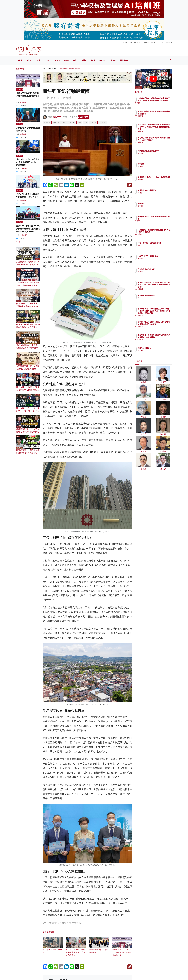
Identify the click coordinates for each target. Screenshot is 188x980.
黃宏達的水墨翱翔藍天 (160, 296)
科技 (84, 60)
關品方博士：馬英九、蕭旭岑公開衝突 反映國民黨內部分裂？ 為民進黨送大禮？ (28, 390)
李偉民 (154, 105)
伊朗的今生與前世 (159, 348)
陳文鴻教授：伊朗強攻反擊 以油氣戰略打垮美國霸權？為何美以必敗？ (28, 453)
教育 (29, 60)
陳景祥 (154, 182)
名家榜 (102, 60)
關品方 (57, 117)
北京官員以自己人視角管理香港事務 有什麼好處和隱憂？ (76, 949)
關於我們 (124, 60)
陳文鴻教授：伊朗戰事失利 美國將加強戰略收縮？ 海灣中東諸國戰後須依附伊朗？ (28, 306)
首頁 (44, 69)
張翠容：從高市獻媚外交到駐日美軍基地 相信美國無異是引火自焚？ (161, 324)
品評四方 (83, 117)
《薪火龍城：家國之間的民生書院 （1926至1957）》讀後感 (161, 232)
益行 (153, 247)
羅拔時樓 (155, 203)
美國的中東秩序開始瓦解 (161, 190)
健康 (66, 60)
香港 (55, 69)
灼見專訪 (20, 156)
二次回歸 (93, 123)
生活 (57, 60)
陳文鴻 (154, 166)
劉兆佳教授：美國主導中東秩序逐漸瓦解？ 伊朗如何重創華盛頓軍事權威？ (28, 265)
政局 (20, 60)
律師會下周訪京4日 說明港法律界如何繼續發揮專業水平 (122, 949)
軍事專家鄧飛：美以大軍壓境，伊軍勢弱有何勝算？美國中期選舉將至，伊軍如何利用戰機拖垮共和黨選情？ (161, 313)
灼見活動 (112, 60)
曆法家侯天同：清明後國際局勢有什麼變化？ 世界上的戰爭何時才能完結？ (28, 369)
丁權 (85, 123)
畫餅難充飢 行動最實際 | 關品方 (70, 69)
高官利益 (102, 123)
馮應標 (154, 351)
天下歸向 (155, 164)
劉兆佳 (154, 193)
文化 (38, 60)
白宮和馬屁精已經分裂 (160, 269)
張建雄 (154, 272)
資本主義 (56, 123)
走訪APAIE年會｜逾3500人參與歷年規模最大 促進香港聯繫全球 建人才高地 (28, 229)
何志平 (154, 221)
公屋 (64, 123)
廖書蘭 (154, 261)
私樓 (79, 123)
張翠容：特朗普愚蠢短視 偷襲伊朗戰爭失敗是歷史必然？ (28, 327)
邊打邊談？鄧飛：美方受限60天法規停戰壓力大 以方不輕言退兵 (28, 162)
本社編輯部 (24, 102)
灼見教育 (20, 190)
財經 (47, 60)
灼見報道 (20, 90)
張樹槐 (154, 206)
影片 (93, 60)
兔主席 (154, 155)
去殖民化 (72, 123)
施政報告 (47, 123)
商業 (75, 60)
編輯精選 (155, 236)
